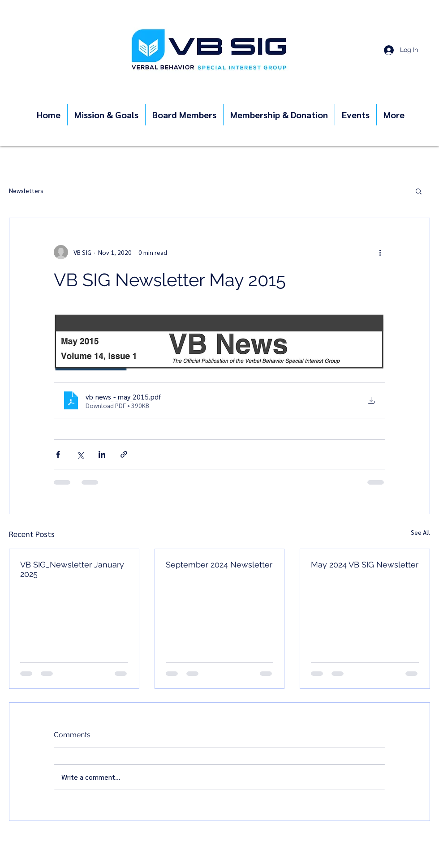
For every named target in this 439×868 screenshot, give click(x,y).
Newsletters (26, 190)
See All (420, 532)
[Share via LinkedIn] (102, 454)
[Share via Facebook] (58, 454)
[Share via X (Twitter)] (80, 454)
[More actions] (380, 252)
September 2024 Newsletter (219, 565)
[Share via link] (124, 454)
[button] (419, 191)
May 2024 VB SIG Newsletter (365, 565)
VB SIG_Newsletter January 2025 (72, 569)
